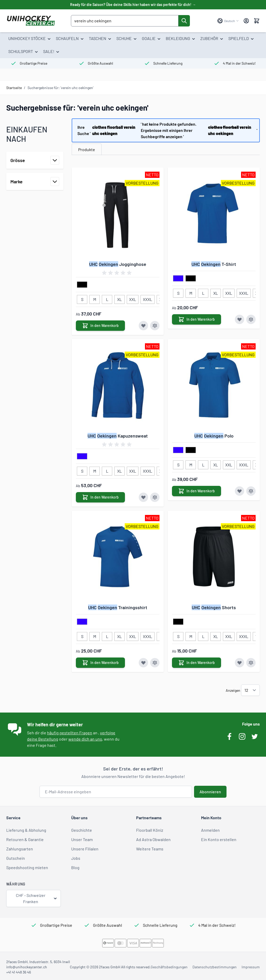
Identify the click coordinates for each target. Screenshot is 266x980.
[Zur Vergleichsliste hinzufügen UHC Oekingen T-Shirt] (251, 319)
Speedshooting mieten (27, 867)
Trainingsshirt (118, 607)
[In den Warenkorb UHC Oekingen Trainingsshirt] (100, 663)
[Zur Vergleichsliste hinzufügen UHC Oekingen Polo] (251, 491)
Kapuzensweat (118, 436)
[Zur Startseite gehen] (31, 21)
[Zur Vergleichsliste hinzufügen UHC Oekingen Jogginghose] (155, 326)
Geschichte (82, 830)
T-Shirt (214, 264)
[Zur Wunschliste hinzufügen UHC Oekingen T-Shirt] (240, 319)
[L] (107, 298)
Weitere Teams (150, 849)
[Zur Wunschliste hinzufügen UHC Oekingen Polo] (240, 491)
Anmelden (210, 830)
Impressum (251, 967)
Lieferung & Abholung (26, 830)
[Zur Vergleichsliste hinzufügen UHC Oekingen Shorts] (251, 663)
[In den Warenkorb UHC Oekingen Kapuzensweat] (100, 497)
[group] (118, 273)
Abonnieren (210, 792)
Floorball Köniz (150, 830)
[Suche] (184, 21)
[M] (95, 298)
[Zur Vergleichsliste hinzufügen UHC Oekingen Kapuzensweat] (155, 497)
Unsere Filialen (85, 849)
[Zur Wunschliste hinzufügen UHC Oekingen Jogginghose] (143, 326)
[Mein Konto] (246, 21)
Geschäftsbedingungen (169, 967)
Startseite (14, 88)
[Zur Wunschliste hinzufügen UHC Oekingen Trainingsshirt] (143, 663)
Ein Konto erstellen (219, 839)
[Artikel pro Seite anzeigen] (250, 690)
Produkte (87, 149)
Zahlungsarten (20, 849)
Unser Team (82, 839)
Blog (75, 867)
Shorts (214, 607)
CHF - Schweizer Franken (37, 898)
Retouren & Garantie (25, 839)
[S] (82, 298)
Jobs (76, 858)
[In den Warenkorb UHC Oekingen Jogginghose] (100, 326)
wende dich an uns (85, 739)
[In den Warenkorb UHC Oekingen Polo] (197, 491)
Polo (214, 436)
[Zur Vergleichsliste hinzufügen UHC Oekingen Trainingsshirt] (155, 663)
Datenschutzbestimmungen (215, 967)
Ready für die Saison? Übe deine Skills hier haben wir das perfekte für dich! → (133, 5)
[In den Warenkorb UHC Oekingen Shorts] (197, 663)
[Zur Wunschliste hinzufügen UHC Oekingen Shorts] (240, 663)
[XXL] (133, 298)
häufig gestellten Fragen (70, 733)
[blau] (178, 279)
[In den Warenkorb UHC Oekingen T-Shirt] (197, 319)
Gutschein (16, 858)
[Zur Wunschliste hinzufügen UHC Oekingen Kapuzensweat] (143, 497)
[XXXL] (148, 298)
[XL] (119, 298)
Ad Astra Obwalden (153, 839)
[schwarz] (82, 285)
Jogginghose (118, 264)
